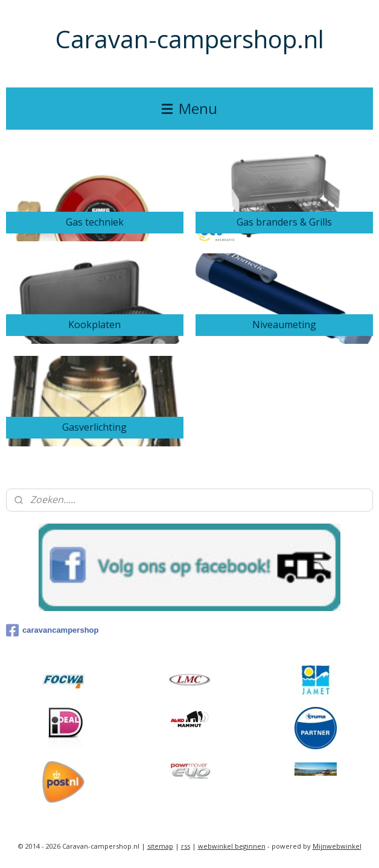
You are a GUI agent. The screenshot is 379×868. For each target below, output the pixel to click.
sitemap (160, 846)
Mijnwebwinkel (337, 846)
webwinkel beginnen (232, 846)
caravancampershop (52, 630)
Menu (189, 108)
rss (186, 846)
